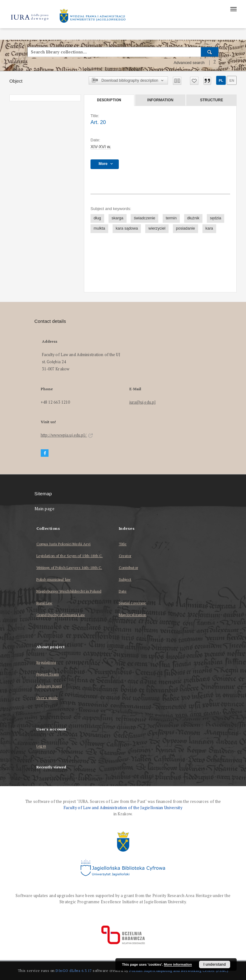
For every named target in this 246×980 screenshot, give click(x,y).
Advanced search (189, 63)
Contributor (128, 568)
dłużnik (193, 218)
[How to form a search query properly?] (215, 63)
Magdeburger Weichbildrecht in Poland (69, 591)
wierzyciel (157, 228)
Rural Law (44, 603)
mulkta (99, 228)
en (232, 80)
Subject (125, 579)
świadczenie (144, 218)
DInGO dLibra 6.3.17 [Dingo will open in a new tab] (74, 971)
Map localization (133, 615)
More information (178, 964)
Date (123, 591)
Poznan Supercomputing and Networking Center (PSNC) (179, 971)
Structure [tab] (211, 100)
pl (221, 80)
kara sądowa (127, 228)
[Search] (210, 52)
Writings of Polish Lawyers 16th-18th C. (69, 568)
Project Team (48, 674)
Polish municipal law (53, 579)
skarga (118, 218)
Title (123, 544)
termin (171, 218)
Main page (45, 509)
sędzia (216, 218)
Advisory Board (49, 686)
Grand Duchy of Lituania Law (61, 615)
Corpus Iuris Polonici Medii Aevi (64, 544)
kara (209, 228)
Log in (41, 746)
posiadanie (186, 228)
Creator (125, 556)
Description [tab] (109, 100)
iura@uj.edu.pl (143, 402)
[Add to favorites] (194, 81)
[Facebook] (45, 453)
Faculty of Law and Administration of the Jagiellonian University (123, 808)
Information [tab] (160, 100)
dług (97, 218)
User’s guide (47, 698)
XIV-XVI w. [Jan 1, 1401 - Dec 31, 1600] (101, 147)
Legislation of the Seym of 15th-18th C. (70, 556)
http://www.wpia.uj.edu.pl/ (67, 435)
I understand (215, 964)
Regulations (46, 662)
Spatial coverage (133, 603)
